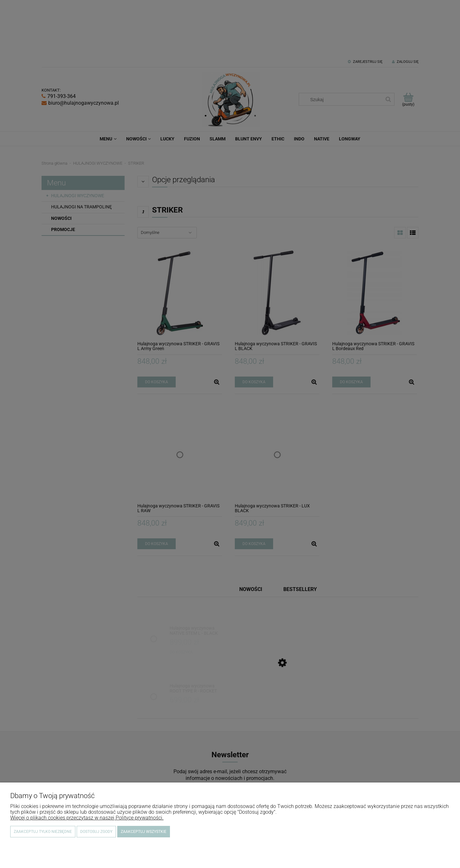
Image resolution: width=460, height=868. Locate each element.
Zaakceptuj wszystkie (144, 832)
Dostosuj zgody (96, 832)
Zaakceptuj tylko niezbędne (43, 832)
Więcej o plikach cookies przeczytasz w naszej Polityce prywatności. (87, 818)
